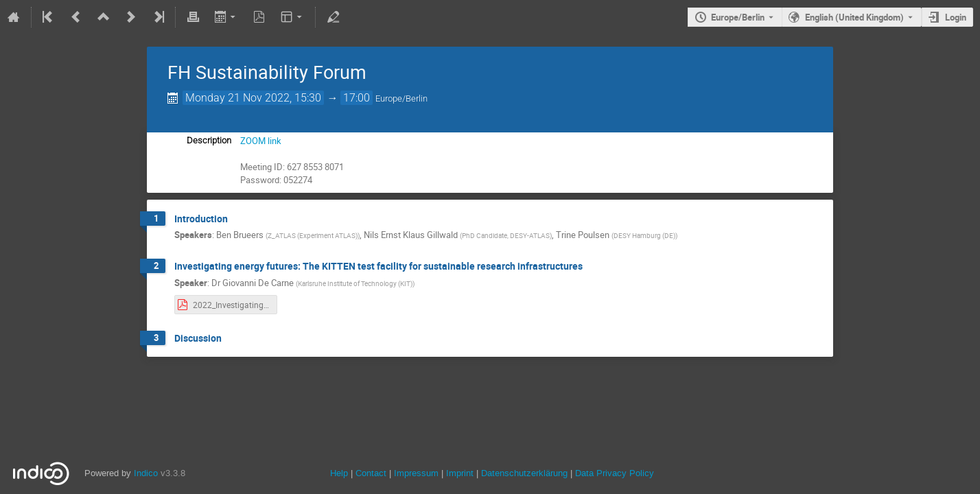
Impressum (415, 473)
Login (956, 17)
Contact (371, 473)
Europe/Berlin (738, 17)
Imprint (458, 473)
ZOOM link (261, 141)
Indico (146, 473)
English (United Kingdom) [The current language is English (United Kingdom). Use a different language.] (854, 17)
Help (339, 473)
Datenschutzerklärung (523, 473)
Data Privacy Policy (613, 473)
